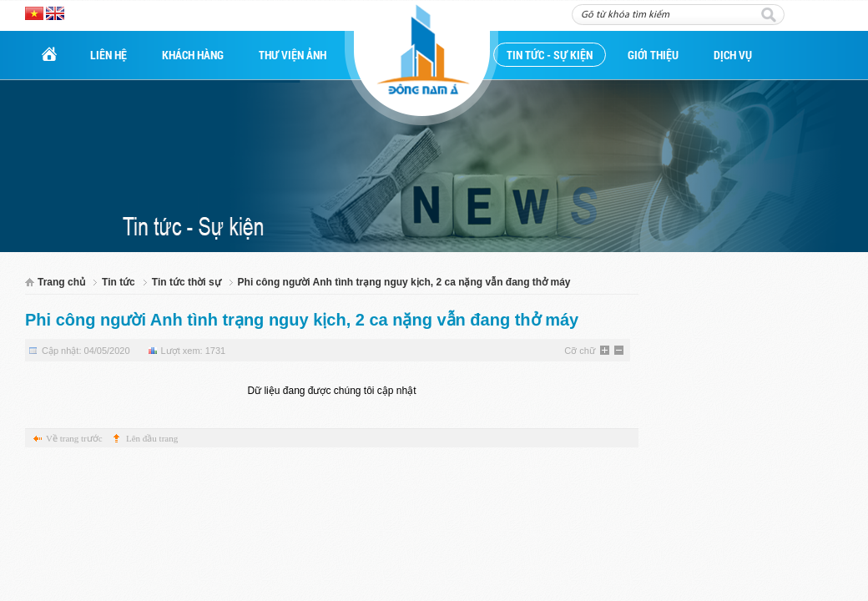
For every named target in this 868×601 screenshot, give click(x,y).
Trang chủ (61, 282)
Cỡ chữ (580, 351)
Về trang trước (74, 438)
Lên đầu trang (152, 438)
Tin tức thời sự (187, 282)
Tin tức (119, 282)
